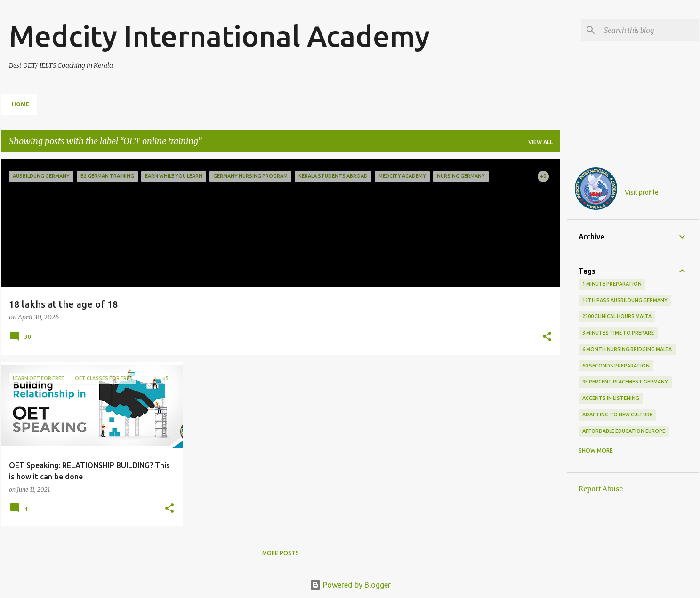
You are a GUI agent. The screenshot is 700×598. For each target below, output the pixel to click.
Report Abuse (601, 489)
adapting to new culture (617, 415)
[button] (547, 337)
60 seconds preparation (616, 366)
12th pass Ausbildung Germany (625, 300)
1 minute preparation (612, 284)
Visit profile (642, 192)
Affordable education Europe (624, 431)
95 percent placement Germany (625, 382)
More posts (281, 553)
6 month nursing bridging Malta (627, 349)
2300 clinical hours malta (617, 316)
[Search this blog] (650, 30)
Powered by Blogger (350, 585)
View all (540, 142)
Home (21, 104)
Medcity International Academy (219, 36)
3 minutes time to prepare (618, 333)
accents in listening (611, 398)
